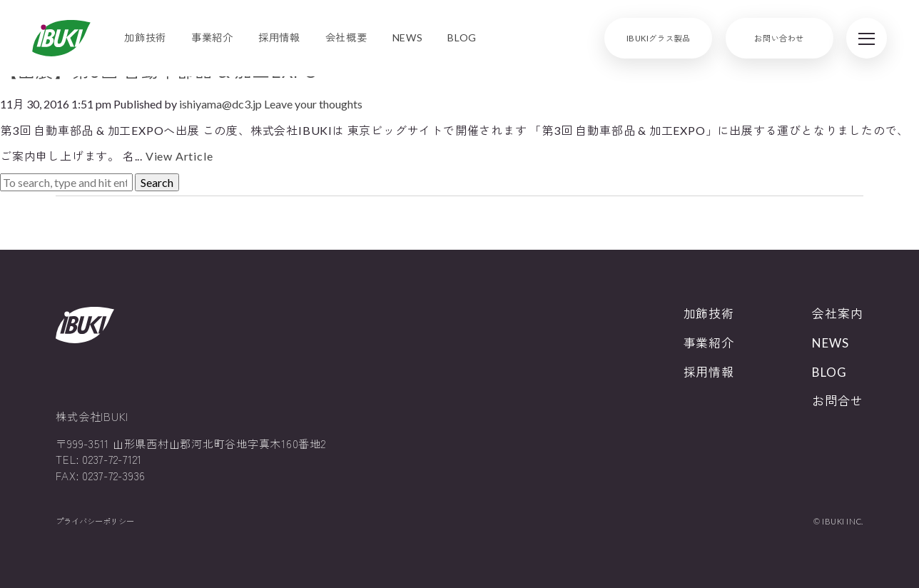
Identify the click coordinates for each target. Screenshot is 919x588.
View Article (179, 156)
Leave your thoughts (313, 104)
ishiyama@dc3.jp (220, 104)
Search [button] (157, 182)
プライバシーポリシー (95, 521)
